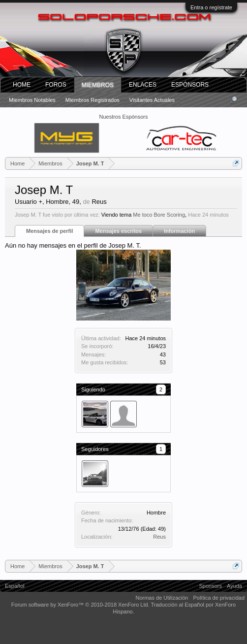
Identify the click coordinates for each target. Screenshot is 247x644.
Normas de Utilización (162, 598)
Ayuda (234, 586)
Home (22, 85)
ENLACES (143, 85)
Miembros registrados (93, 100)
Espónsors (190, 85)
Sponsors (211, 586)
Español (15, 586)
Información (179, 231)
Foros (56, 85)
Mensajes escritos (118, 231)
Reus (159, 537)
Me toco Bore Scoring (159, 215)
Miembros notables (32, 100)
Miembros (98, 85)
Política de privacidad (219, 598)
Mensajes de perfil (49, 231)
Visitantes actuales (152, 100)
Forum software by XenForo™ (80, 605)
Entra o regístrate (211, 7)
